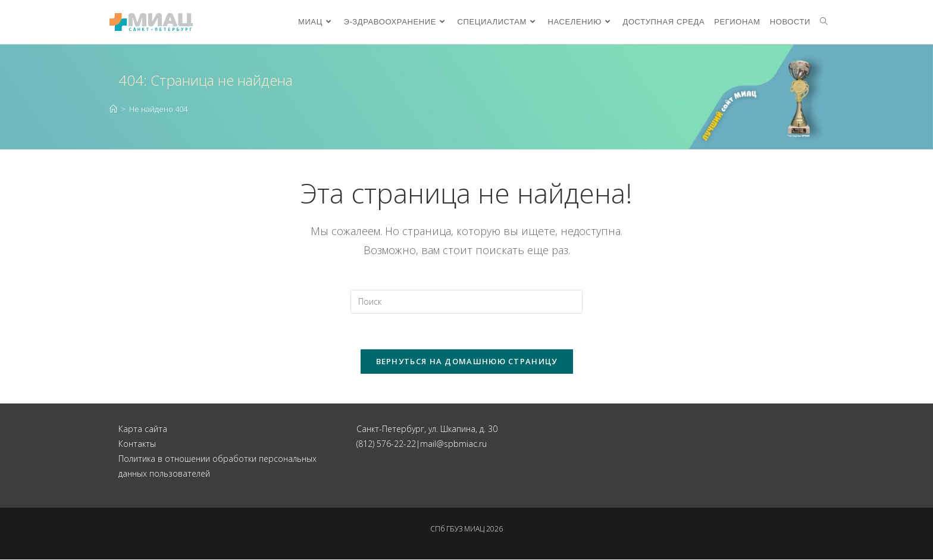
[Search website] (824, 22)
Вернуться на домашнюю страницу (467, 361)
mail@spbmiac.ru (453, 444)
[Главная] (113, 109)
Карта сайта (143, 429)
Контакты (137, 444)
